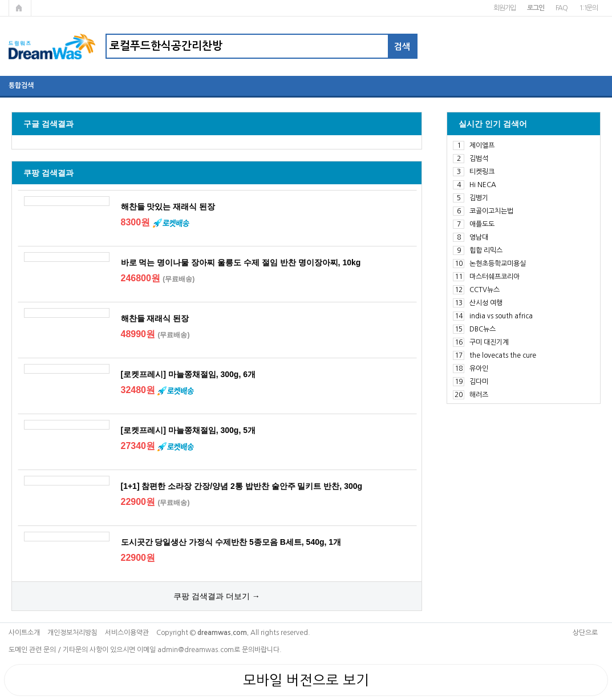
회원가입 (504, 8)
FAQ (562, 8)
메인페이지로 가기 (20, 8)
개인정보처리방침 (72, 633)
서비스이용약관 (127, 633)
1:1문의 (588, 8)
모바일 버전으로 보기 (306, 680)
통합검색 (21, 86)
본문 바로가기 (0, 0)
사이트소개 (24, 633)
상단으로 (585, 633)
